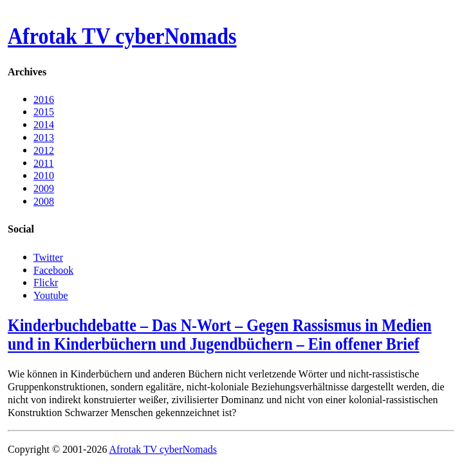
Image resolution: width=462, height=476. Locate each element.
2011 (43, 163)
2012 (44, 150)
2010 (44, 176)
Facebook (53, 270)
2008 (44, 201)
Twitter (48, 257)
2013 (44, 138)
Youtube (51, 295)
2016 (44, 99)
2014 (44, 125)
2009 (44, 188)
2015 (44, 112)
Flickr (46, 282)
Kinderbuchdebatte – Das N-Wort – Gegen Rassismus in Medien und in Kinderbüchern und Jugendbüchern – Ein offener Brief (220, 334)
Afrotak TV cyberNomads (122, 37)
